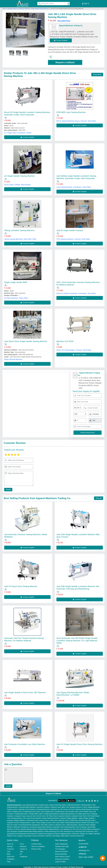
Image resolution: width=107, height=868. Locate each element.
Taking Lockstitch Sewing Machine (19, 229)
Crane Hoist (53, 819)
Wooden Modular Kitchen (29, 828)
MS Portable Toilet (47, 811)
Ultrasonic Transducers (21, 826)
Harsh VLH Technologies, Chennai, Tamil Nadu (74, 349)
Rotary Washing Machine (50, 817)
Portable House (17, 811)
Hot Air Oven (41, 815)
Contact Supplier (62, 39)
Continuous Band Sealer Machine (41, 826)
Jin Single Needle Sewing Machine (19, 175)
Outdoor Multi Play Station (58, 804)
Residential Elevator (43, 808)
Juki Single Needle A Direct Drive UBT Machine (25, 692)
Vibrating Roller (86, 804)
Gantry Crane (44, 819)
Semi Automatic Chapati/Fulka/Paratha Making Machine (25, 830)
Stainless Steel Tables (58, 806)
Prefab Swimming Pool (52, 830)
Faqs (9, 861)
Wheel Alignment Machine (91, 828)
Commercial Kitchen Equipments (29, 824)
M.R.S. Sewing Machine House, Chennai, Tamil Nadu (76, 120)
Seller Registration (62, 843)
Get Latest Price (64, 20)
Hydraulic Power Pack (79, 815)
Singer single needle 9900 (16, 281)
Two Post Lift (77, 828)
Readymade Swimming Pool (27, 833)
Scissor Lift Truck (69, 808)
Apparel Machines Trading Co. (71, 25)
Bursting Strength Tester (87, 819)
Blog (9, 853)
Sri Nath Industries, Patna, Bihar (16, 297)
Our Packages (60, 848)
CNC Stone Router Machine (32, 817)
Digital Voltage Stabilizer (87, 817)
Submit (8, 489)
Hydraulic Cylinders (64, 815)
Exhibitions (11, 858)
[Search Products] (38, 3)
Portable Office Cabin (36, 813)
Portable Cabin (43, 804)
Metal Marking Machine (73, 822)
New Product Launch (62, 856)
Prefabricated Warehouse (68, 813)
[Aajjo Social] (87, 800)
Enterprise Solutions (62, 858)
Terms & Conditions (38, 845)
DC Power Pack (52, 815)
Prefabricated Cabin (21, 813)
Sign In (86, 3)
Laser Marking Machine (30, 804)
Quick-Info (11, 856)
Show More (97, 74)
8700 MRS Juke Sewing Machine (71, 111)
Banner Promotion (61, 851)
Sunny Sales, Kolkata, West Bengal (17, 184)
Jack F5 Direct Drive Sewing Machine (21, 585)
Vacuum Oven (31, 815)
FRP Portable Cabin (86, 811)
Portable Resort (60, 811)
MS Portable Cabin (72, 811)
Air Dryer (16, 828)
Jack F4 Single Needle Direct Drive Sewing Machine (79, 743)
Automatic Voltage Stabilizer (16, 819)
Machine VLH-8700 (65, 340)
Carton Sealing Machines (91, 806)
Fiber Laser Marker (58, 822)
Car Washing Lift (66, 828)
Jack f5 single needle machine (70, 229)
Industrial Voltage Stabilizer (69, 817)
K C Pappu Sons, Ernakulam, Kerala (18, 132)
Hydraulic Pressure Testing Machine (19, 822)
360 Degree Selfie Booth (61, 835)
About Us (10, 843)
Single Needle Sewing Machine (40, 8)
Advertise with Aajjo (62, 845)
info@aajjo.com (84, 849)
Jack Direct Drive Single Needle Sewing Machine (26, 340)
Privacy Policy (36, 848)
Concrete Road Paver (77, 835)
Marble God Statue (88, 822)
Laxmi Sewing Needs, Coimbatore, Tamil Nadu (74, 186)
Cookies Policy (36, 843)
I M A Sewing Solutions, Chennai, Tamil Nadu (73, 238)
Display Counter (12, 808)
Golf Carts (75, 833)
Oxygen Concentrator (25, 835)
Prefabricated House (84, 813)
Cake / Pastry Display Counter (41, 822)
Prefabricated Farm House (32, 811)
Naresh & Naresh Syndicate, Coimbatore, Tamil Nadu (76, 293)
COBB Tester (74, 819)
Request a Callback (65, 61)
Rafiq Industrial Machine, (13, 358)
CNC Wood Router (93, 815)
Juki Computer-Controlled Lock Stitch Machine (25, 743)
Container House (20, 815)
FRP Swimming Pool (67, 830)
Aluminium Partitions (43, 806)
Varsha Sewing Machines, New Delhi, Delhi (20, 238)
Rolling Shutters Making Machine (49, 828)
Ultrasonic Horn (60, 824)
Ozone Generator (38, 835)
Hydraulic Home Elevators (27, 808)
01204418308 (83, 843)
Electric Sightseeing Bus (63, 833)
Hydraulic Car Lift (56, 808)
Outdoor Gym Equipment (46, 833)
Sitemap (10, 845)
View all (99, 497)
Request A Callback (53, 793)
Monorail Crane (63, 819)
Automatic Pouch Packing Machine (64, 826)
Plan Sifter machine (47, 824)
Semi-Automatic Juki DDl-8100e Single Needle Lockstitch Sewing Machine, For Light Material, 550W (77, 640)
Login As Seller (60, 861)
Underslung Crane (32, 819)
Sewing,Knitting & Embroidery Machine (19, 8)
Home (4, 8)
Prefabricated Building (51, 813)
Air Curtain (14, 824)
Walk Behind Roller (74, 804)
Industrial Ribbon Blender (27, 806)
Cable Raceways (72, 824)
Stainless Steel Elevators (84, 808)
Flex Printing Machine (15, 817)
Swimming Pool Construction (84, 830)
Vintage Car (84, 833)
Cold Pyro (48, 835)
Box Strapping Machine (74, 806)
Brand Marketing (61, 853)
